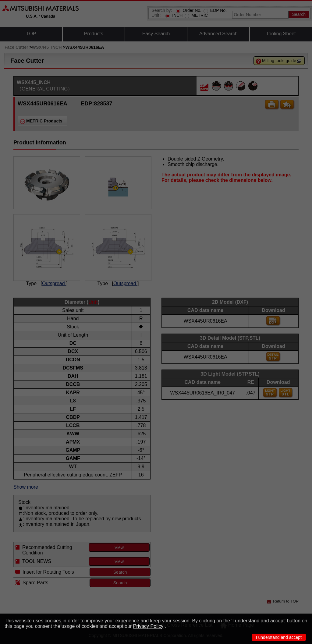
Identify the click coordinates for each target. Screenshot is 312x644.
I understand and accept (279, 637)
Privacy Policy (148, 626)
